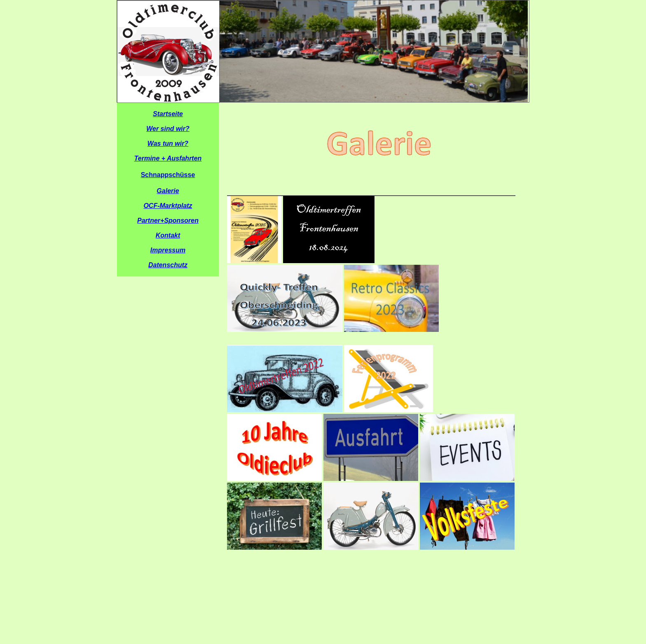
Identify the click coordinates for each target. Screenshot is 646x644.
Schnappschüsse (168, 175)
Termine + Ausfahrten (168, 158)
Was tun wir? (168, 143)
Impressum (168, 250)
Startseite (168, 114)
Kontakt (168, 235)
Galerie (168, 191)
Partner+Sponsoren (168, 220)
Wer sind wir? (168, 129)
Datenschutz (168, 265)
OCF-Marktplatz (168, 206)
